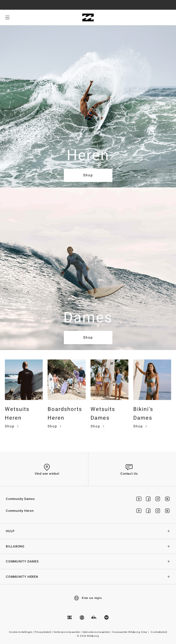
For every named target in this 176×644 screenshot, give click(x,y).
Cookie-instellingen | (22, 632)
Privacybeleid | (44, 632)
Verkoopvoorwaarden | (68, 632)
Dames (88, 318)
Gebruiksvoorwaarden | (97, 632)
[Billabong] (88, 18)
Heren (88, 155)
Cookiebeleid (159, 632)
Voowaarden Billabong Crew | (131, 632)
